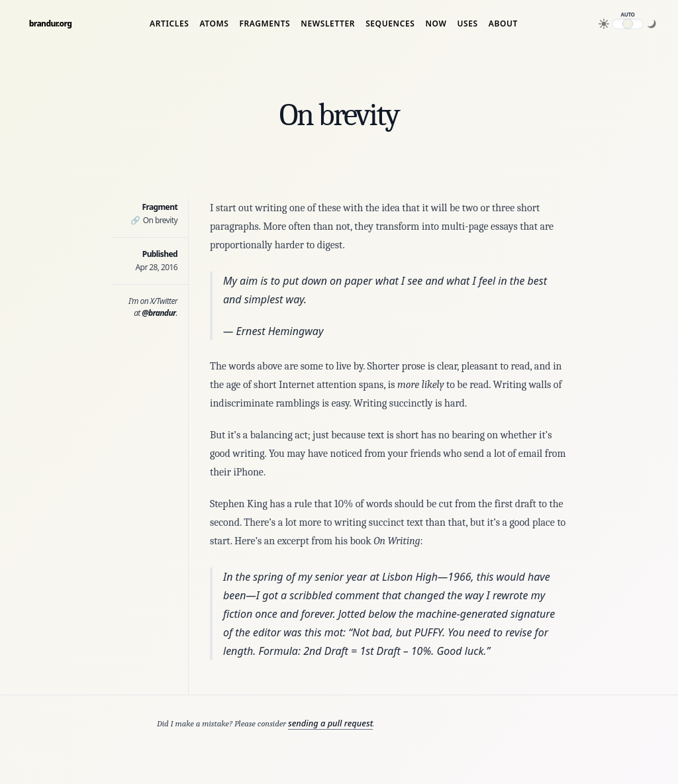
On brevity (154, 220)
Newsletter (328, 24)
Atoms (214, 24)
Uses (467, 24)
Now (436, 24)
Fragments (265, 24)
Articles (169, 24)
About (503, 24)
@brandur (159, 313)
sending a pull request (330, 723)
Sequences (390, 24)
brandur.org (51, 24)
